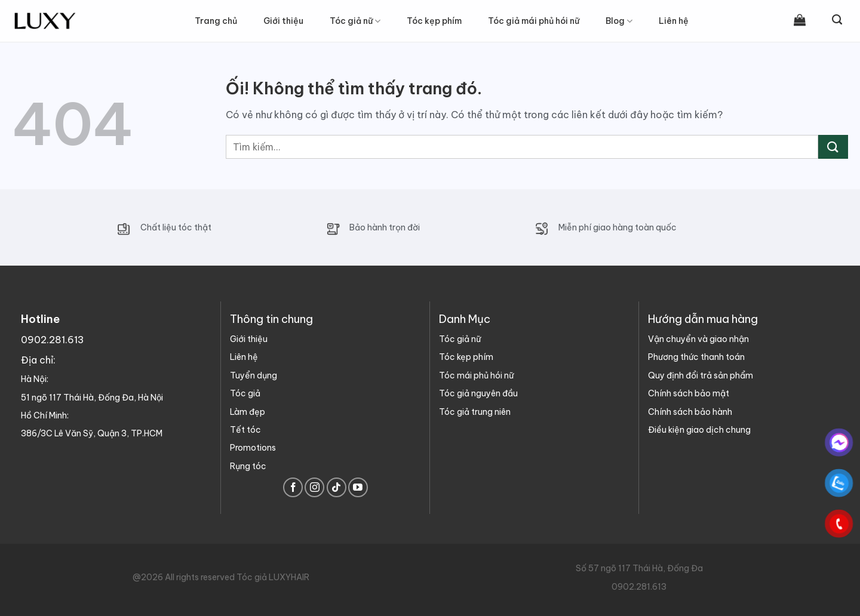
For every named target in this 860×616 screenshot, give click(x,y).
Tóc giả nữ (355, 21)
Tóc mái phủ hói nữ (476, 375)
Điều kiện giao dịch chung (699, 430)
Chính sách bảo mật (689, 393)
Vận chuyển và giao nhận (698, 339)
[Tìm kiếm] (837, 20)
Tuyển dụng (254, 375)
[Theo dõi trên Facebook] (293, 487)
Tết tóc (245, 430)
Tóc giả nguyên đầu (478, 393)
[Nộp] (833, 147)
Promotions (253, 448)
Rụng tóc (248, 466)
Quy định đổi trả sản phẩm (701, 375)
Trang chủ (216, 21)
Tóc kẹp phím (434, 21)
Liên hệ (674, 21)
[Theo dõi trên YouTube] (358, 487)
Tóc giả (245, 393)
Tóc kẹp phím (466, 357)
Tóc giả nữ (460, 339)
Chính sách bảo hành (690, 412)
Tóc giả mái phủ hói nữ (534, 21)
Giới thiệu (283, 21)
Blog (619, 21)
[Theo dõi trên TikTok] (337, 487)
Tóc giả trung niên (475, 412)
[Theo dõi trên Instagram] (314, 487)
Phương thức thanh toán (696, 357)
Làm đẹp (248, 412)
